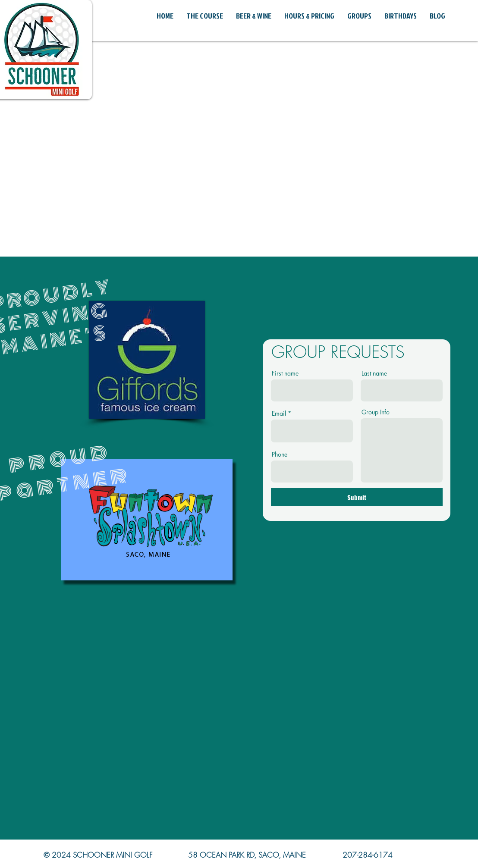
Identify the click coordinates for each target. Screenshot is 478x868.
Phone (280, 454)
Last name (374, 373)
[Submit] (357, 497)
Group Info (376, 412)
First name (285, 373)
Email (279, 414)
